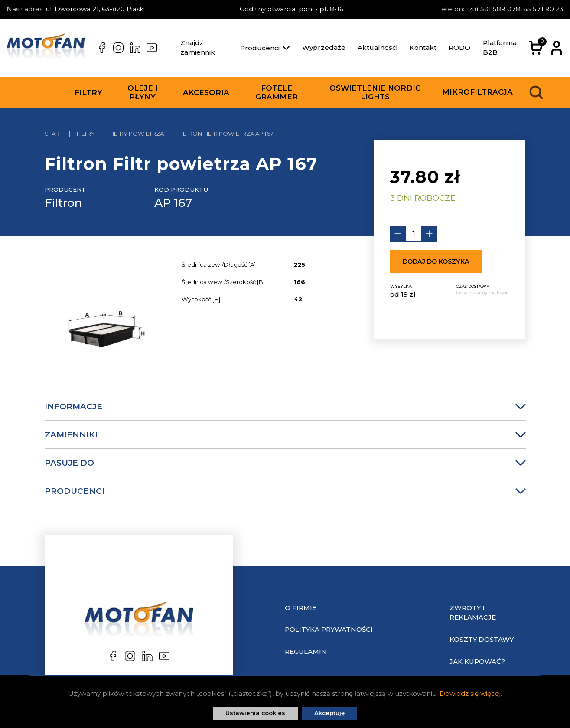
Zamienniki (285, 435)
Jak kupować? (477, 661)
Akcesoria (206, 92)
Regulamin (306, 651)
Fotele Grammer (277, 92)
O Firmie (301, 608)
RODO (459, 47)
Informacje (285, 406)
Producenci (265, 48)
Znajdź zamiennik (198, 48)
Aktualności (378, 47)
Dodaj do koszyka (436, 261)
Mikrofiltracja (477, 92)
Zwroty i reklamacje (473, 613)
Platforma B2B (500, 48)
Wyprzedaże (324, 47)
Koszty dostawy (482, 639)
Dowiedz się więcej (470, 694)
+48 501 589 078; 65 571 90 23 (515, 9)
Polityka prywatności (329, 629)
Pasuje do (285, 463)
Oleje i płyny (143, 92)
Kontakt (423, 47)
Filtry (88, 92)
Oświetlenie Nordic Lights (375, 92)
